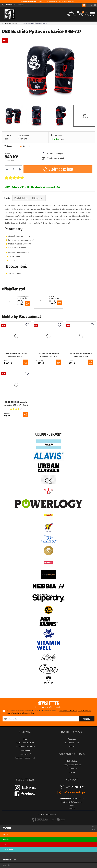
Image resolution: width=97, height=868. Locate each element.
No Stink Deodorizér (54, 297)
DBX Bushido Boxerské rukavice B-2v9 (81, 355)
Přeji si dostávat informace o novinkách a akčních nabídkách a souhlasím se (49, 712)
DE (95, 5)
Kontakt (72, 747)
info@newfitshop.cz (75, 793)
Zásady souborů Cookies (72, 765)
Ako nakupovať (25, 754)
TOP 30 (5, 834)
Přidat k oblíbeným (52, 154)
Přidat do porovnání (53, 158)
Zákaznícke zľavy (72, 769)
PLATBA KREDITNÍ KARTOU (25, 743)
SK (87, 5)
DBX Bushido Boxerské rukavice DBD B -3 (16, 355)
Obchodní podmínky (25, 750)
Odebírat (87, 719)
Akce (4, 844)
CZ (84, 5)
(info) (62, 140)
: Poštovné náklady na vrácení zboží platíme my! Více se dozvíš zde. (47, 2)
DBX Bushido (24, 136)
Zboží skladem (72, 761)
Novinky (6, 839)
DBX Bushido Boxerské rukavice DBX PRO (49, 355)
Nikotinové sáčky (9, 860)
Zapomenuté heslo (72, 743)
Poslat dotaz (21, 198)
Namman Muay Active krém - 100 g (23, 298)
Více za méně (8, 849)
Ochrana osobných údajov (25, 747)
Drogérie (6, 865)
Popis (7, 198)
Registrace (72, 739)
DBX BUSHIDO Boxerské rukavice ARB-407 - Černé (16, 404)
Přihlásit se (22, 5)
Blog (25, 739)
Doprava (72, 772)
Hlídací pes (38, 198)
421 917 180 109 (75, 787)
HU (91, 5)
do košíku (27, 304)
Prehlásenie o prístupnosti (25, 758)
